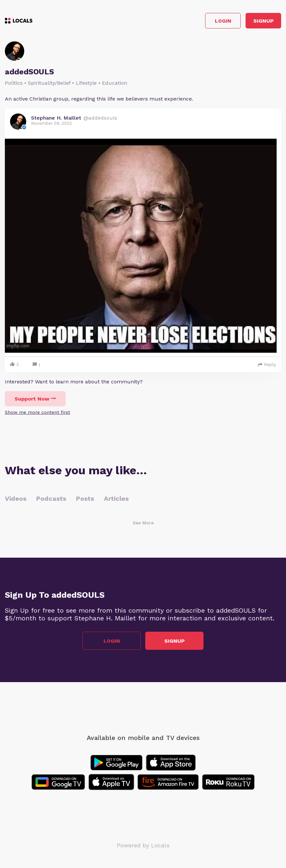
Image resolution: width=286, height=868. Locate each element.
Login (223, 21)
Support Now (35, 399)
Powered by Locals (143, 845)
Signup (264, 21)
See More (143, 523)
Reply (267, 364)
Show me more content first (38, 412)
